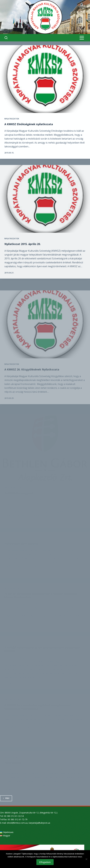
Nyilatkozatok (12, 119)
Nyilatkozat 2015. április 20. (23, 249)
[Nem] (86, 859)
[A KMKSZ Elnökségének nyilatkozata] (45, 79)
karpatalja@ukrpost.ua (39, 823)
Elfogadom (45, 862)
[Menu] (82, 38)
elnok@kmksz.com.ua (17, 823)
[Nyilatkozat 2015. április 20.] (45, 204)
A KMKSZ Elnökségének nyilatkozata (29, 124)
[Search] (6, 38)
